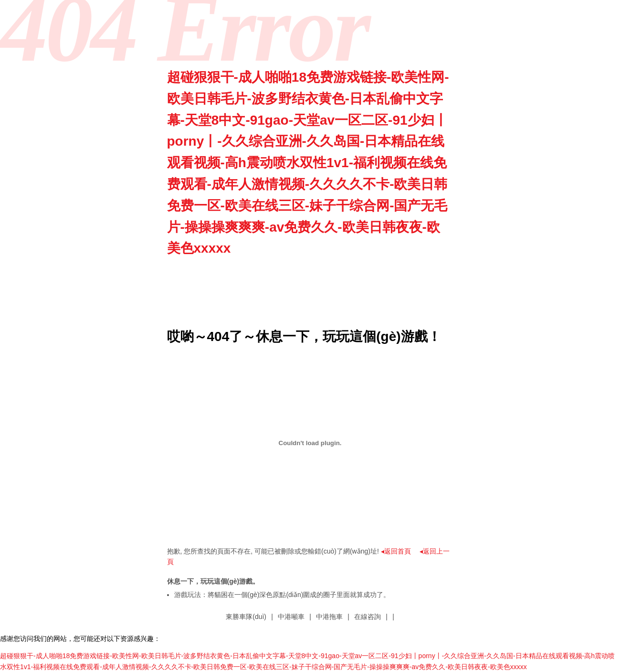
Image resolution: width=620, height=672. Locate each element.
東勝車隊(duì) (246, 617)
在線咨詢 (368, 617)
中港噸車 (291, 617)
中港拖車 (329, 617)
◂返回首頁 (396, 551)
